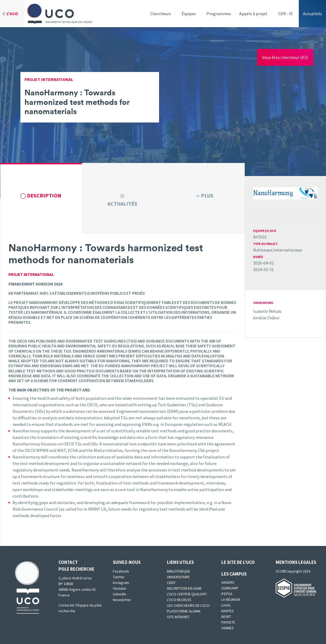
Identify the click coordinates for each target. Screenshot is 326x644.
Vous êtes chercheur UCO (285, 57)
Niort (226, 617)
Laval (226, 605)
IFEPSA (227, 594)
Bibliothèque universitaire (178, 574)
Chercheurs (161, 14)
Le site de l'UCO (238, 562)
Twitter (119, 577)
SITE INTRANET (178, 617)
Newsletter (122, 600)
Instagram (121, 583)
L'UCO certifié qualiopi (187, 594)
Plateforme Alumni (184, 611)
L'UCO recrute (179, 600)
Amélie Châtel (266, 318)
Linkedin (119, 594)
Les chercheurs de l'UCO (188, 605)
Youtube (119, 588)
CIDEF (171, 583)
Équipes (189, 14)
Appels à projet (253, 14)
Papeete (228, 622)
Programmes (219, 14)
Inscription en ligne (184, 588)
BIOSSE (260, 237)
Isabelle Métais (267, 311)
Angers (228, 582)
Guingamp (230, 588)
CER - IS (285, 14)
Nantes (228, 611)
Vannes (228, 628)
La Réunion (231, 599)
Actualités (312, 14)
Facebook (121, 571)
